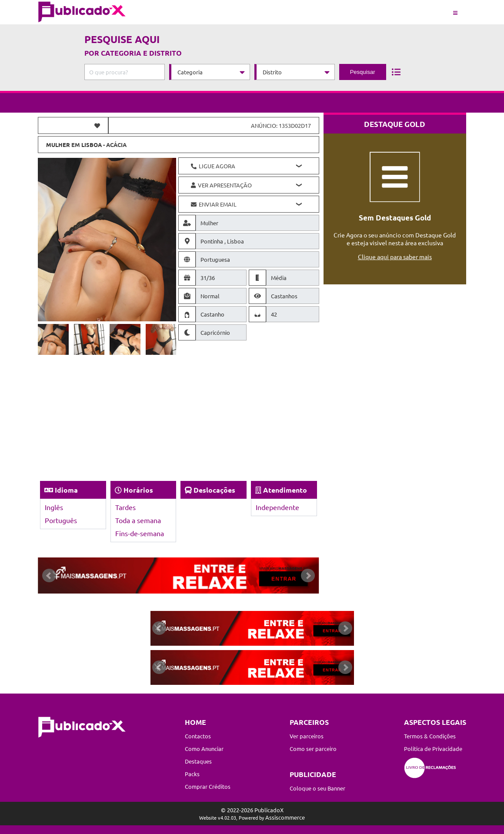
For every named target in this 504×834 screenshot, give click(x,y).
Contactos (198, 736)
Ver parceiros (307, 736)
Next (308, 576)
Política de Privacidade (433, 749)
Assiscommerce (285, 817)
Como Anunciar (204, 749)
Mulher (58, 145)
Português (61, 520)
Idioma (66, 490)
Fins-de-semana (140, 533)
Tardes (125, 507)
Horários (138, 490)
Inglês (54, 507)
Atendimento (285, 490)
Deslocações (214, 490)
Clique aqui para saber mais (395, 257)
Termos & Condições (430, 736)
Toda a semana (138, 520)
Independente (277, 507)
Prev (49, 576)
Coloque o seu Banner (317, 788)
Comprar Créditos (208, 786)
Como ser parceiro (313, 749)
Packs (192, 774)
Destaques (198, 761)
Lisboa (92, 145)
